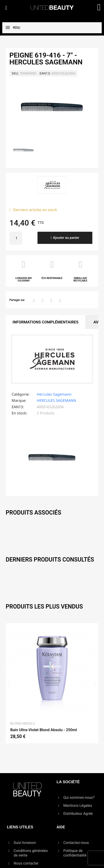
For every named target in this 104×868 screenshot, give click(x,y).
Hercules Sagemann (54, 394)
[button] (6, 8)
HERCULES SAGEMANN (56, 400)
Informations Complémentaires (45, 322)
